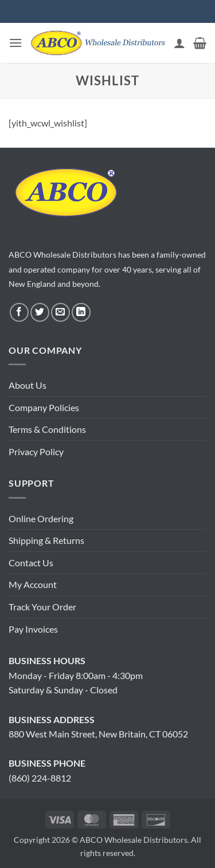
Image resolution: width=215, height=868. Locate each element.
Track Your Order (42, 607)
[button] (15, 43)
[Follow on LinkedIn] (81, 312)
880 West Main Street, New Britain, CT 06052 (98, 734)
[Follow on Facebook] (19, 312)
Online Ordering (41, 518)
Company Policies (44, 407)
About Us (28, 385)
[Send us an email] (60, 312)
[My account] (179, 43)
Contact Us (31, 563)
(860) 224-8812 (40, 778)
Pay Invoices (33, 629)
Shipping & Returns (46, 540)
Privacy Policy (36, 451)
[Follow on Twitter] (40, 312)
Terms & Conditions (47, 429)
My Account (33, 584)
